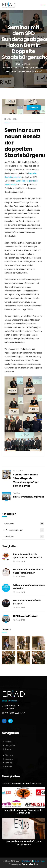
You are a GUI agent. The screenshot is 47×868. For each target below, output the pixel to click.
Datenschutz (39, 861)
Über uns (9, 755)
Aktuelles (25, 524)
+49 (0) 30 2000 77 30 (15, 713)
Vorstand (9, 759)
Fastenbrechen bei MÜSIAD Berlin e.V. (27, 602)
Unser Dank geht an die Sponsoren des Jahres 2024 (28, 556)
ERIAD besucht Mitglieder (29, 497)
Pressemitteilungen (25, 530)
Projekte (9, 742)
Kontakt (9, 767)
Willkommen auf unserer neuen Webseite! (29, 587)
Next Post (17, 493)
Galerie (8, 749)
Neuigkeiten (10, 745)
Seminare (26, 64)
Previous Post (18, 471)
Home (17, 64)
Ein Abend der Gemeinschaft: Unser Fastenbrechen (28, 571)
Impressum (27, 861)
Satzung (9, 763)
